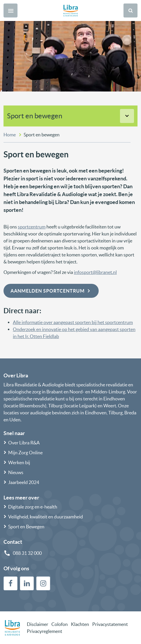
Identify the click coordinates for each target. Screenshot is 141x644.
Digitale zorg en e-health (33, 507)
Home (10, 135)
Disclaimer (38, 624)
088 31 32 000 (27, 553)
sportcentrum (32, 227)
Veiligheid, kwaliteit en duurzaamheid (46, 517)
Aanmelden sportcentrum (51, 291)
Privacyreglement (45, 631)
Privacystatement (110, 624)
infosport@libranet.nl (95, 272)
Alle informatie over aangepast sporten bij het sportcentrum (73, 322)
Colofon (60, 624)
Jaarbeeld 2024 (24, 482)
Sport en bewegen (35, 116)
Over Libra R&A (24, 443)
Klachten (80, 624)
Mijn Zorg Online (25, 453)
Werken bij (19, 462)
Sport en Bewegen (26, 527)
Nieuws (16, 472)
